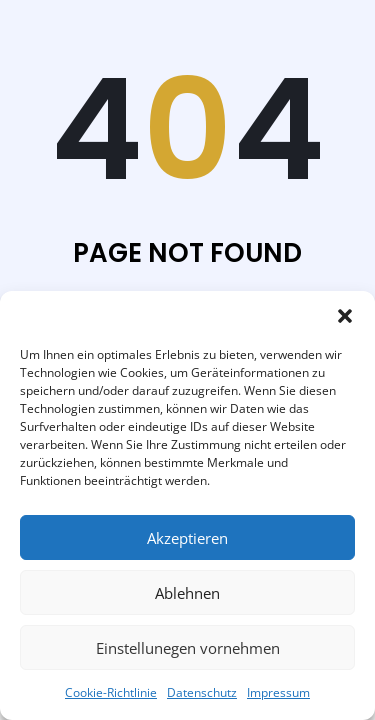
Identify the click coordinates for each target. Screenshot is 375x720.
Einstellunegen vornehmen (188, 648)
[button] (345, 316)
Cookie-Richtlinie (111, 692)
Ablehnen (187, 593)
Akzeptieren (187, 538)
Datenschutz (202, 692)
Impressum (278, 692)
